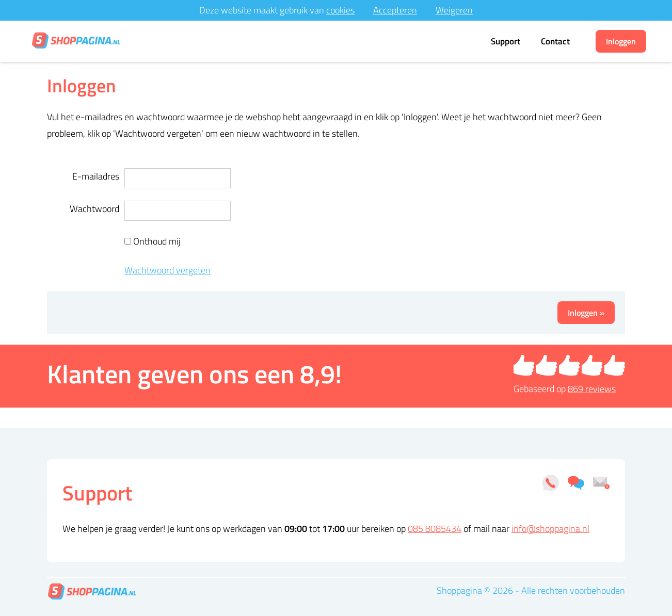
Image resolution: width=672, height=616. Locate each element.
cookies (340, 10)
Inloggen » (586, 313)
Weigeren (454, 10)
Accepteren (395, 10)
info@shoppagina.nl (550, 529)
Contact (555, 41)
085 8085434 (435, 529)
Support (506, 41)
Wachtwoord (94, 209)
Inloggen (621, 41)
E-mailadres (96, 176)
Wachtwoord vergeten (167, 270)
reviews (592, 389)
